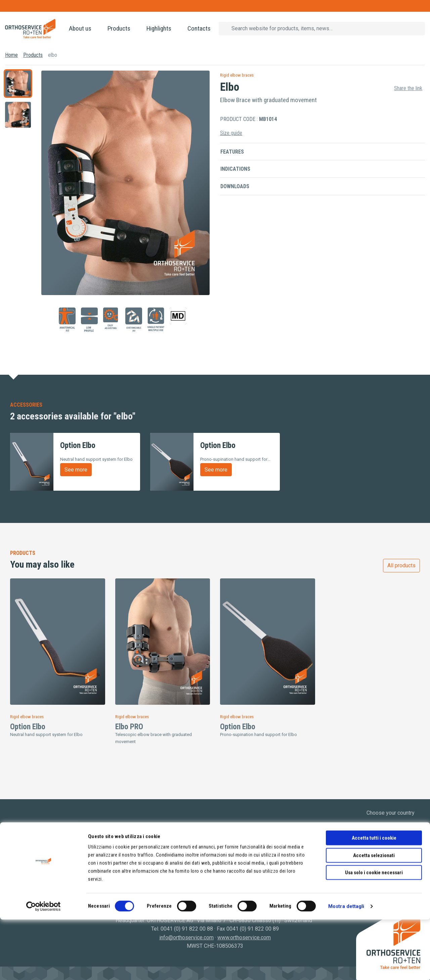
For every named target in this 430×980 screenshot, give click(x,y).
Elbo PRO (129, 727)
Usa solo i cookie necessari (374, 933)
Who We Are (25, 851)
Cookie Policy (236, 860)
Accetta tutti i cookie (374, 898)
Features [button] (232, 152)
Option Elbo (28, 727)
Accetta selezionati (374, 916)
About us (80, 28)
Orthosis (125, 851)
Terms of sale (236, 869)
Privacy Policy (237, 851)
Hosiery (124, 860)
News (17, 869)
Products (119, 28)
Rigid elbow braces (237, 75)
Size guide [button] (231, 133)
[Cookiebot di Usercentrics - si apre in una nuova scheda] (44, 967)
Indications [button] (235, 169)
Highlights (159, 28)
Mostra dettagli (346, 967)
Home (11, 55)
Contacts (199, 28)
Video (17, 877)
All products (401, 565)
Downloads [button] (235, 186)
